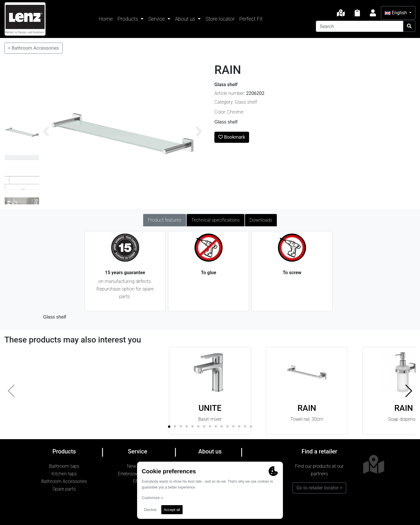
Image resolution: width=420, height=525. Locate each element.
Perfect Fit (251, 19)
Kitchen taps (64, 474)
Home (106, 19)
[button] (409, 391)
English (396, 13)
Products (128, 19)
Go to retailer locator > (319, 488)
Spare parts (64, 489)
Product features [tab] (165, 220)
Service (157, 19)
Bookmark (232, 137)
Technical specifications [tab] (216, 220)
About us (186, 19)
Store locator (220, 19)
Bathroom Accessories (64, 481)
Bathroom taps (64, 466)
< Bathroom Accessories (34, 48)
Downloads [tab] (261, 220)
